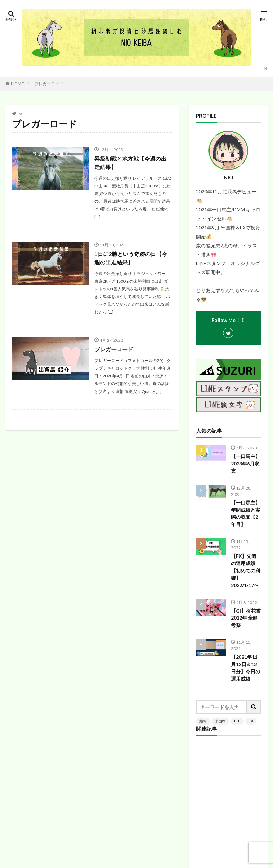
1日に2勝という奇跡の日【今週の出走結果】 (131, 258)
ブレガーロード (49, 84)
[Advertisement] (228, 637)
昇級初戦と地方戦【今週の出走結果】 (130, 163)
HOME (18, 84)
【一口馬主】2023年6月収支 (246, 464)
